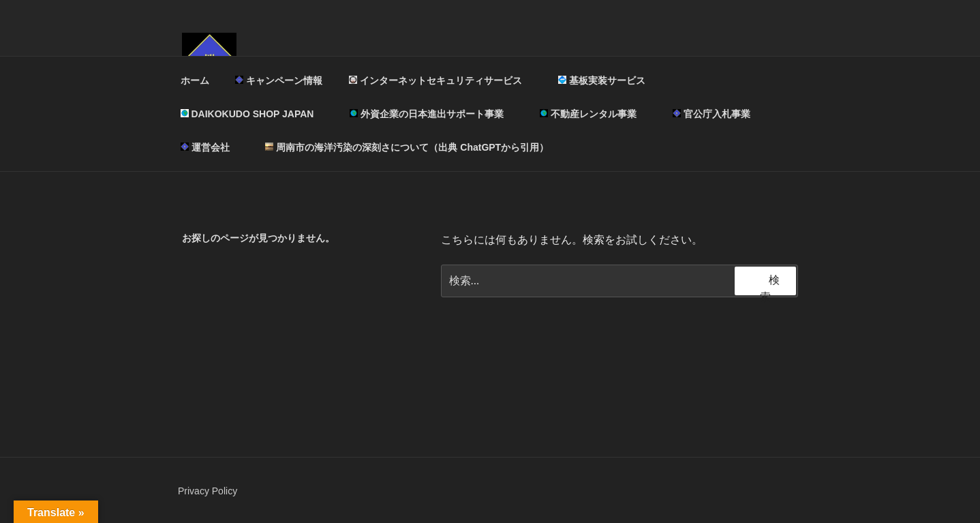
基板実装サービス (608, 80)
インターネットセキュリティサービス (442, 80)
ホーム (195, 80)
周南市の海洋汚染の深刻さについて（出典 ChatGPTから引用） (407, 147)
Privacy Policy (208, 491)
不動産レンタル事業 (595, 114)
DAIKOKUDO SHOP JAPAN (254, 114)
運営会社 (212, 147)
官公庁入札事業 (711, 114)
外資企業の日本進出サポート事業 (433, 114)
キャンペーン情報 (279, 80)
